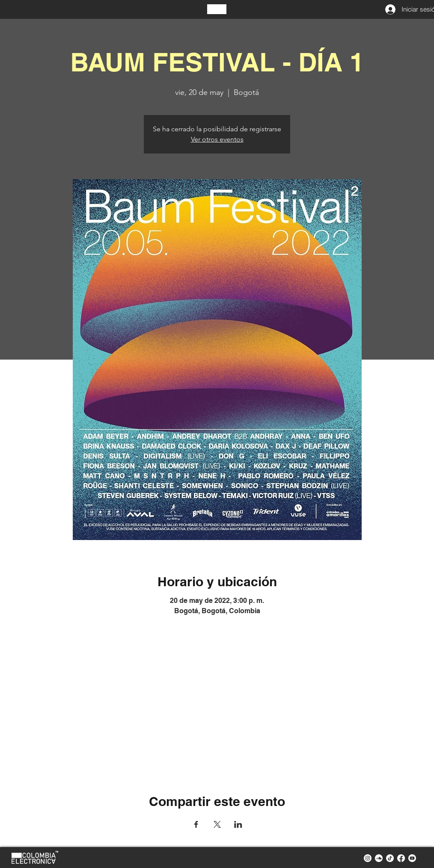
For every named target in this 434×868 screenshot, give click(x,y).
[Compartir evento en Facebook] (196, 824)
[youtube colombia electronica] (412, 858)
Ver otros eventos (217, 139)
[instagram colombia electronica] (368, 858)
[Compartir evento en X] (217, 824)
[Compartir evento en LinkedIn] (238, 824)
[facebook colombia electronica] (401, 858)
